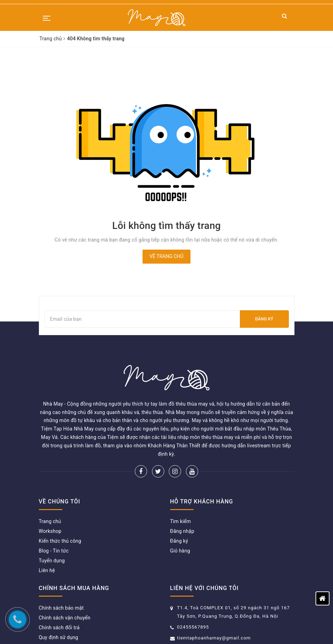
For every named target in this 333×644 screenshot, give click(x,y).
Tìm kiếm (181, 488)
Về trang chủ (166, 256)
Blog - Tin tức (54, 517)
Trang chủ (50, 488)
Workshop (50, 497)
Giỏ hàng (180, 517)
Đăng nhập (182, 497)
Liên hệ (47, 537)
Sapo (251, 628)
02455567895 (193, 593)
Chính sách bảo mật (61, 574)
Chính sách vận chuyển (65, 584)
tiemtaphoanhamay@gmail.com (214, 604)
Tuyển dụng (52, 527)
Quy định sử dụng (59, 604)
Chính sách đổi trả (59, 594)
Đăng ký (264, 319)
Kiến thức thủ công (60, 507)
